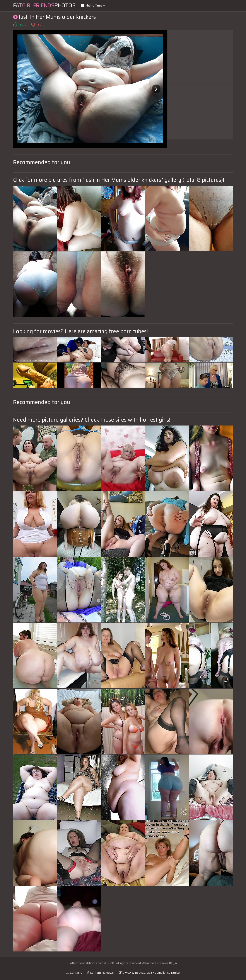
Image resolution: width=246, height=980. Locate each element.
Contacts (74, 973)
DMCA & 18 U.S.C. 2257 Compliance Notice (149, 973)
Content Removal (100, 973)
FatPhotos (44, 5)
